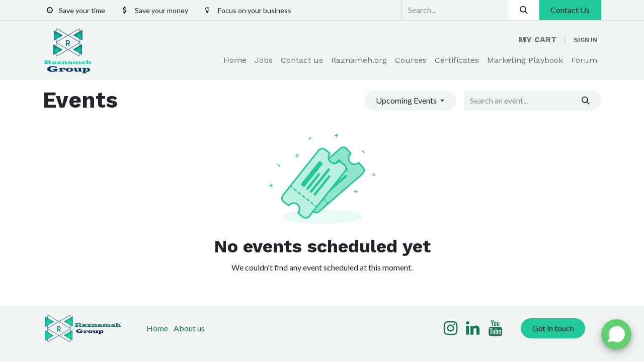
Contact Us (570, 10)
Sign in (585, 40)
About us (189, 328)
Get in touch (553, 328)
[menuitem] (235, 60)
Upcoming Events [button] (407, 100)
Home (157, 328)
